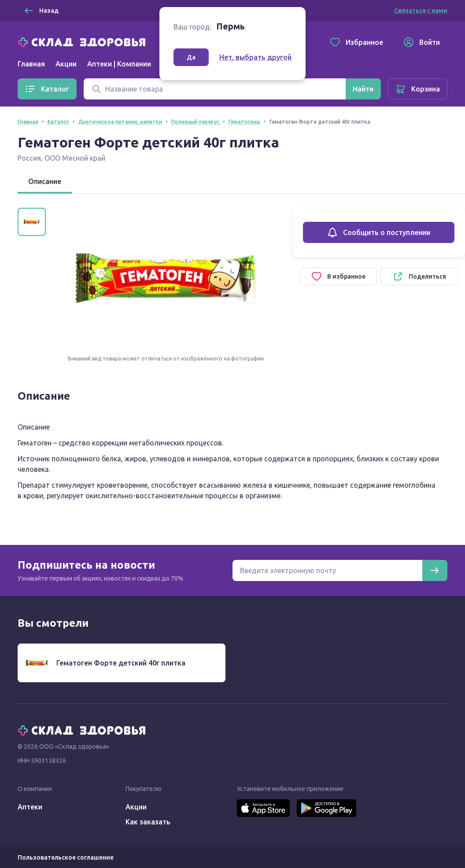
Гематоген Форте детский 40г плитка (121, 663)
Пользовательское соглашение (66, 857)
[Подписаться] (435, 570)
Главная (31, 64)
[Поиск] (215, 89)
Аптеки (30, 807)
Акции (66, 64)
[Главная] (84, 41)
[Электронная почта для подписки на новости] (327, 570)
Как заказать (148, 822)
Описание (45, 181)
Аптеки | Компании (119, 64)
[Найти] (363, 89)
